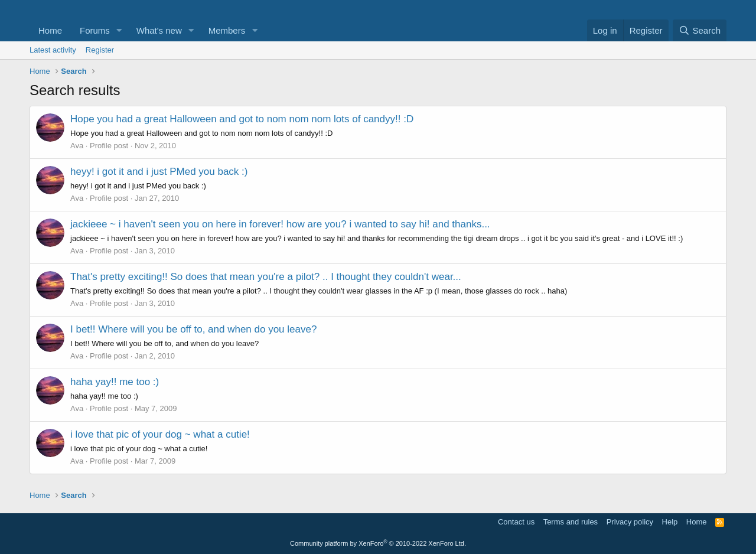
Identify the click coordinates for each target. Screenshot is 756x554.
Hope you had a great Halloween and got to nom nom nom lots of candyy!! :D (242, 119)
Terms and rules (571, 522)
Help (670, 522)
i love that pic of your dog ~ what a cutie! (160, 434)
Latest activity (53, 50)
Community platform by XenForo (378, 543)
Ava (77, 146)
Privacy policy (630, 522)
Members (227, 30)
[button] (119, 30)
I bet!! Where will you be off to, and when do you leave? (193, 329)
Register (100, 50)
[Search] (700, 30)
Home (50, 30)
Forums (95, 30)
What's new (159, 30)
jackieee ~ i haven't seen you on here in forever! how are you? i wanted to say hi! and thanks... (280, 224)
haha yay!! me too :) (115, 382)
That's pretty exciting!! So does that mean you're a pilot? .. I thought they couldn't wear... (266, 277)
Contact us (516, 522)
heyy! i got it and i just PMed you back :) (159, 172)
